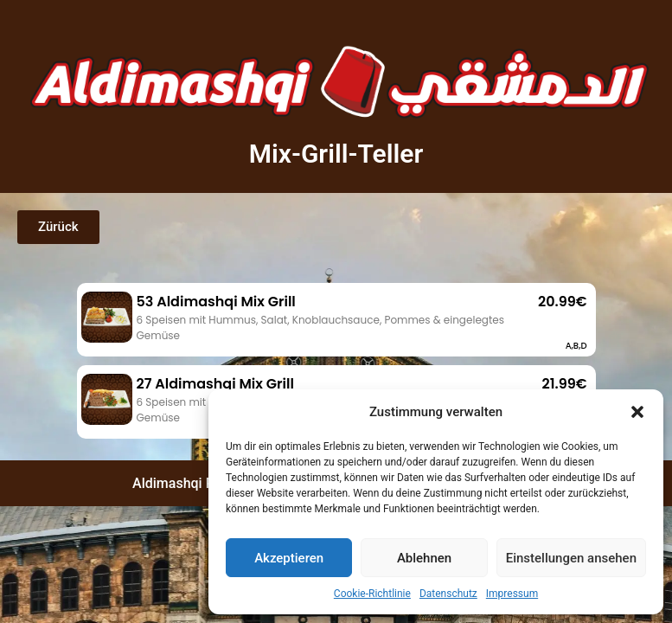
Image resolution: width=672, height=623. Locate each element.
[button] (637, 412)
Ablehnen (424, 558)
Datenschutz (448, 594)
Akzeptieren (289, 558)
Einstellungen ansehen (571, 558)
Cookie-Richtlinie (372, 594)
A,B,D (576, 346)
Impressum (512, 594)
